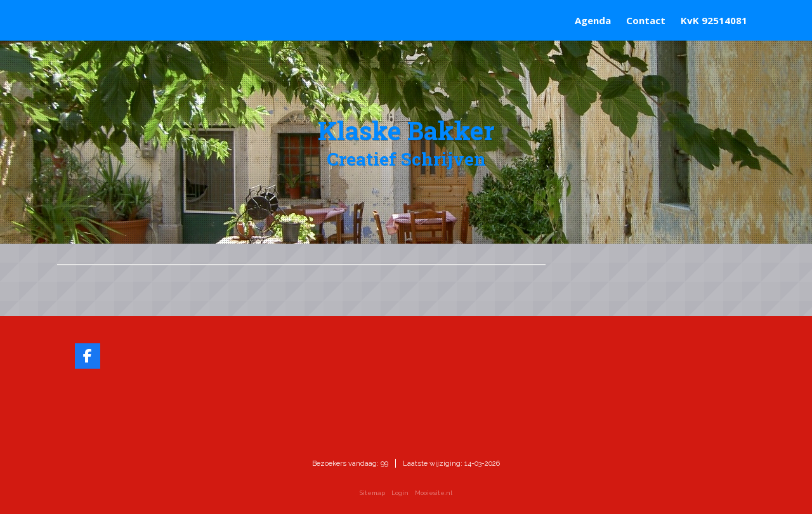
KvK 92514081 (714, 20)
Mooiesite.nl (434, 493)
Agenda (593, 20)
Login (400, 493)
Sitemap (372, 493)
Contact (646, 20)
